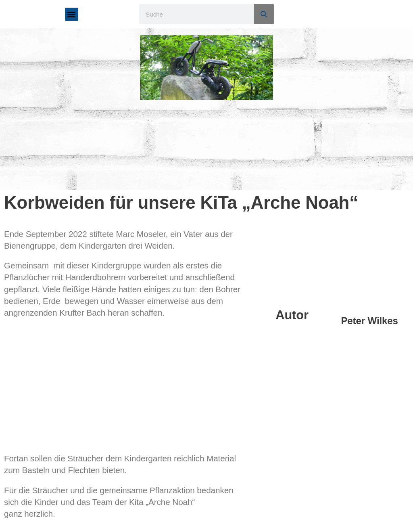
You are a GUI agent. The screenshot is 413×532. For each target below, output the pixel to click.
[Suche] (264, 14)
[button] (72, 14)
